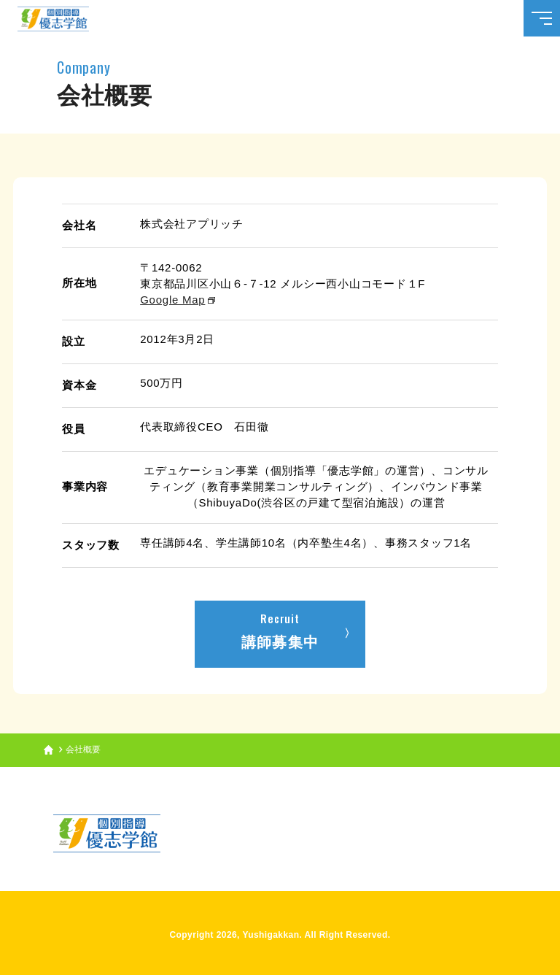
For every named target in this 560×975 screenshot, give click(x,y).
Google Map (172, 300)
